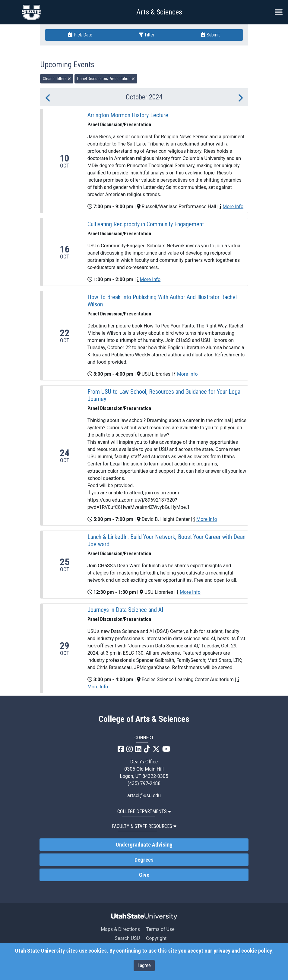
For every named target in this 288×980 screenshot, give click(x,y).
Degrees (144, 860)
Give (144, 875)
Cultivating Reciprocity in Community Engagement (146, 224)
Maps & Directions (120, 929)
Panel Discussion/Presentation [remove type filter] (106, 79)
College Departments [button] (144, 811)
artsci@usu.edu (144, 795)
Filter (147, 35)
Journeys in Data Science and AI (125, 610)
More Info (233, 207)
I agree (144, 965)
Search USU (127, 938)
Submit (210, 35)
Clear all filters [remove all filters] (57, 79)
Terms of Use (160, 929)
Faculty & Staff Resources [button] (144, 826)
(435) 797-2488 (144, 783)
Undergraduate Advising (144, 845)
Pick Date (80, 35)
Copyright (156, 938)
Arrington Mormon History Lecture (128, 115)
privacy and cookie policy (242, 951)
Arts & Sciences (159, 12)
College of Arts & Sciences (144, 719)
